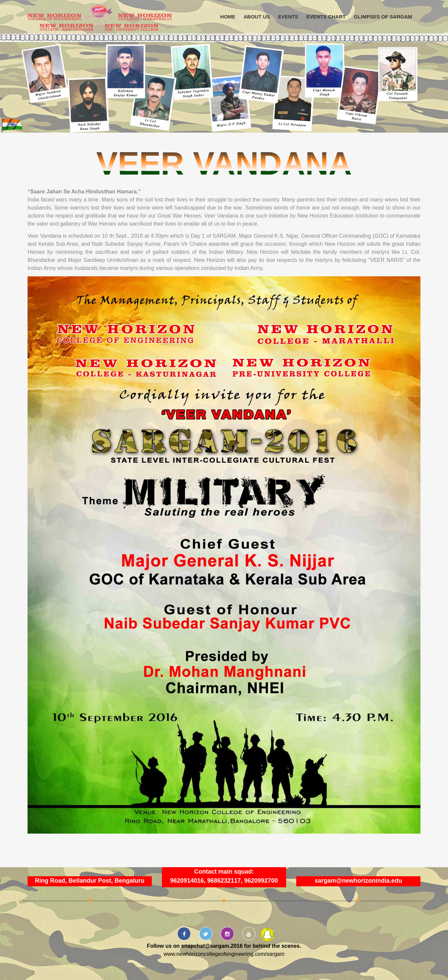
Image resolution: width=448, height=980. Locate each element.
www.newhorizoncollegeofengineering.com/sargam (224, 954)
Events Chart (326, 17)
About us (257, 17)
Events (288, 17)
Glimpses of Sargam (383, 17)
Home (228, 17)
